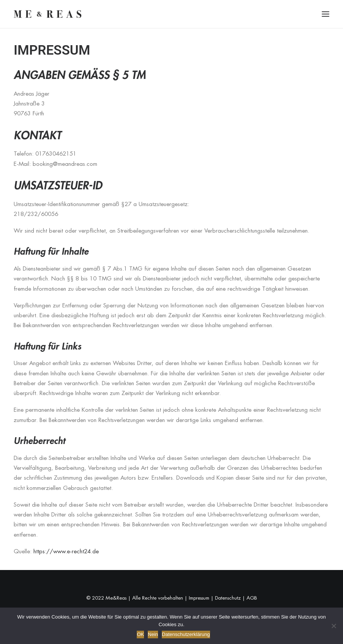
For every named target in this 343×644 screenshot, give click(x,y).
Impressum (199, 598)
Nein (153, 634)
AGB (252, 598)
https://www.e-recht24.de (66, 551)
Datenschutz (228, 598)
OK (140, 634)
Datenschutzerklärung (186, 634)
